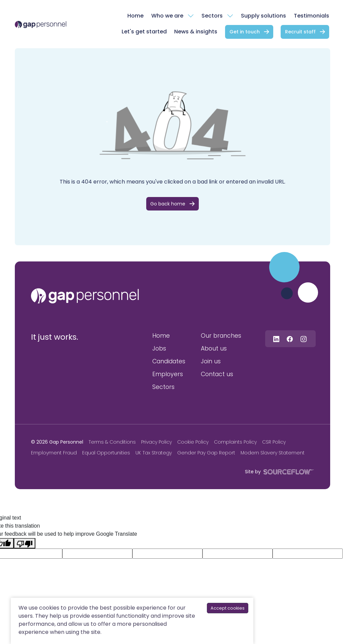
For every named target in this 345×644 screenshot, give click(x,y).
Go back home (168, 204)
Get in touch (245, 32)
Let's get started (144, 32)
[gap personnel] (85, 296)
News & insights (196, 32)
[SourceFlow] (287, 471)
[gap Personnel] (41, 24)
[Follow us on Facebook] (290, 339)
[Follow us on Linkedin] (276, 339)
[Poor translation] (25, 543)
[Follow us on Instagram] (304, 339)
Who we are (167, 16)
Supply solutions (263, 16)
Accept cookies (228, 608)
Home (135, 16)
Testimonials (311, 16)
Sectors (212, 16)
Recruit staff (300, 32)
